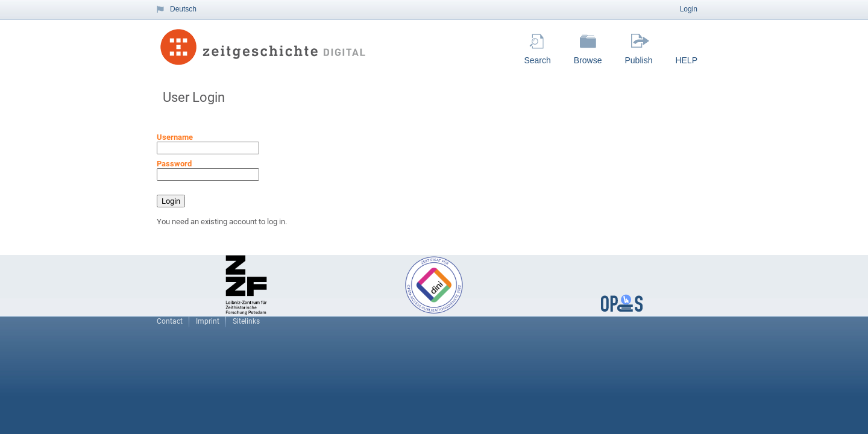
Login (689, 9)
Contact (170, 321)
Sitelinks (246, 321)
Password (174, 164)
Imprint (208, 321)
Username (175, 137)
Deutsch (183, 9)
